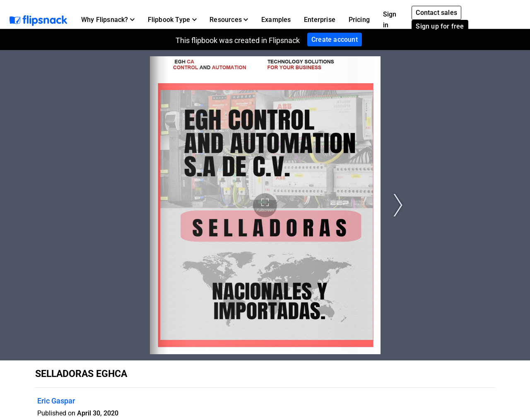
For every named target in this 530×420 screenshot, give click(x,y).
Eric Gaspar (56, 401)
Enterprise (320, 20)
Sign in (390, 20)
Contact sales (436, 13)
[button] (108, 20)
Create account (335, 40)
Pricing (359, 20)
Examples (276, 20)
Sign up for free (440, 26)
